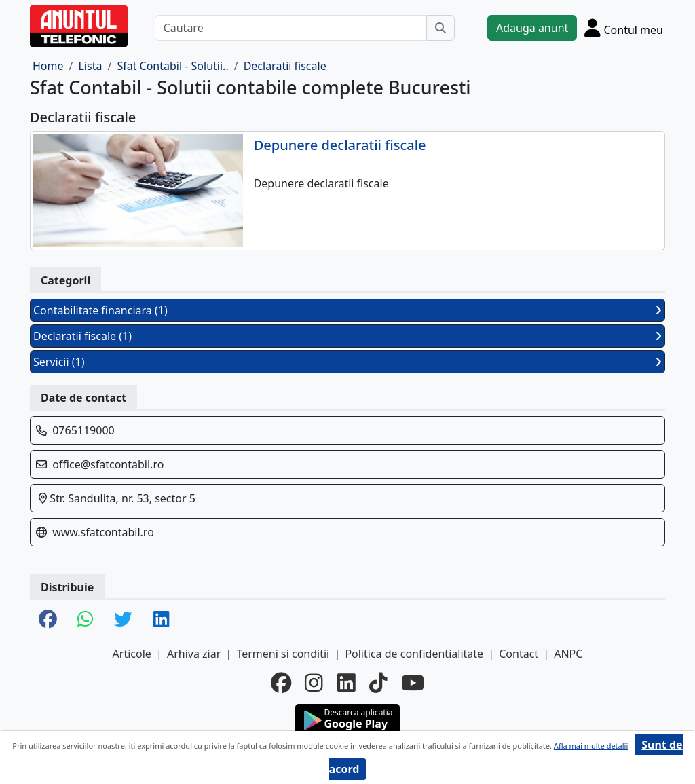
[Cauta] (440, 28)
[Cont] (624, 27)
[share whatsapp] (86, 620)
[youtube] (413, 683)
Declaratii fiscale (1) (347, 336)
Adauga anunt (532, 28)
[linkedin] (346, 683)
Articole (132, 654)
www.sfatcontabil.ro (103, 532)
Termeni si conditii (283, 654)
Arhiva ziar (194, 654)
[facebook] (281, 683)
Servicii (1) (347, 362)
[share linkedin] (162, 620)
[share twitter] (123, 620)
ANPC (568, 654)
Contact (519, 654)
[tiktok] (378, 683)
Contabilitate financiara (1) (347, 310)
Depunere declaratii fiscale (340, 145)
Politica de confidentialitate (414, 654)
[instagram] (314, 683)
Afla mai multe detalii (591, 746)
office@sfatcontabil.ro (108, 464)
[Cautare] (291, 28)
